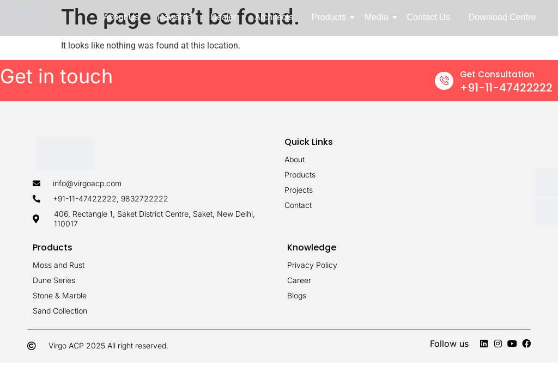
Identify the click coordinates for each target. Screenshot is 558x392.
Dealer (223, 17)
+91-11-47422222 (506, 88)
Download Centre (502, 17)
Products (331, 17)
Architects (274, 17)
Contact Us (429, 17)
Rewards (175, 17)
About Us (121, 17)
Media (378, 17)
